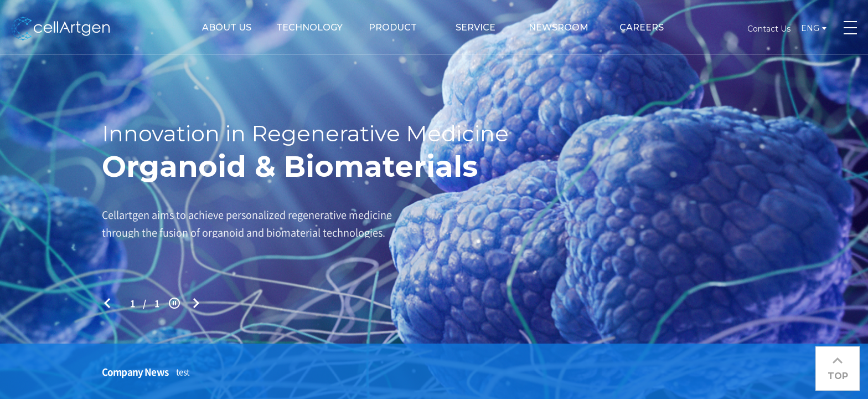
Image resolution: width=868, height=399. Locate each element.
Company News (135, 372)
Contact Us (769, 29)
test (183, 372)
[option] (434, 199)
